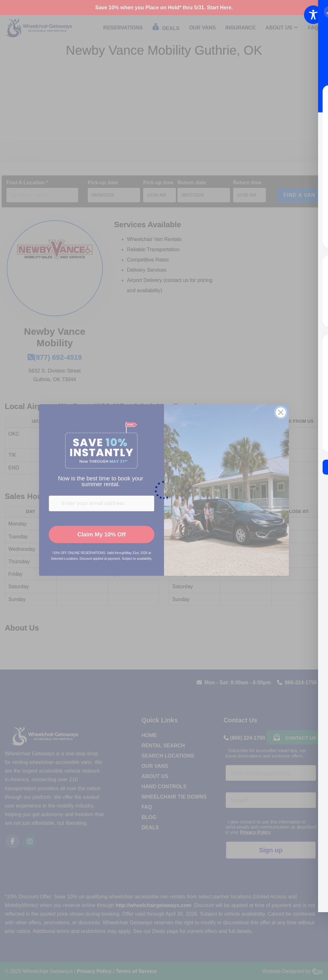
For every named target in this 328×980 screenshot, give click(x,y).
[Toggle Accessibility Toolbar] (313, 15)
